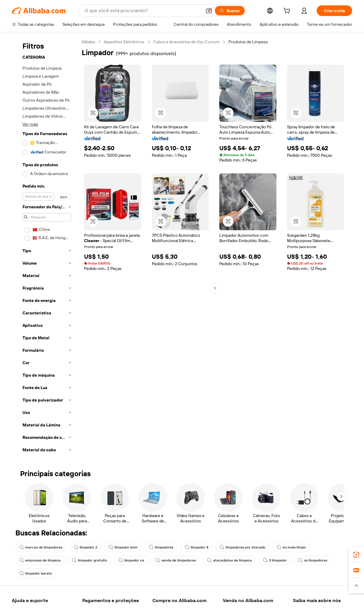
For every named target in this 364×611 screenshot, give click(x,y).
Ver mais (30, 124)
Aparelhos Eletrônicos (124, 42)
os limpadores (313, 560)
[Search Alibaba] (143, 11)
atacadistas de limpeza (229, 560)
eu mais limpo (291, 547)
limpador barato (36, 573)
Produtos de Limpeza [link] (248, 42)
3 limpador (275, 560)
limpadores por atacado (243, 547)
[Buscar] (230, 11)
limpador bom (123, 547)
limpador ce (131, 560)
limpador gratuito (90, 560)
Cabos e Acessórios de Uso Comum (186, 42)
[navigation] (45, 248)
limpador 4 (197, 547)
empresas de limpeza (40, 560)
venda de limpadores (176, 560)
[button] (209, 11)
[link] (356, 555)
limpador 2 (86, 547)
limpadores (161, 547)
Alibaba (88, 42)
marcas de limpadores (41, 547)
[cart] (288, 12)
